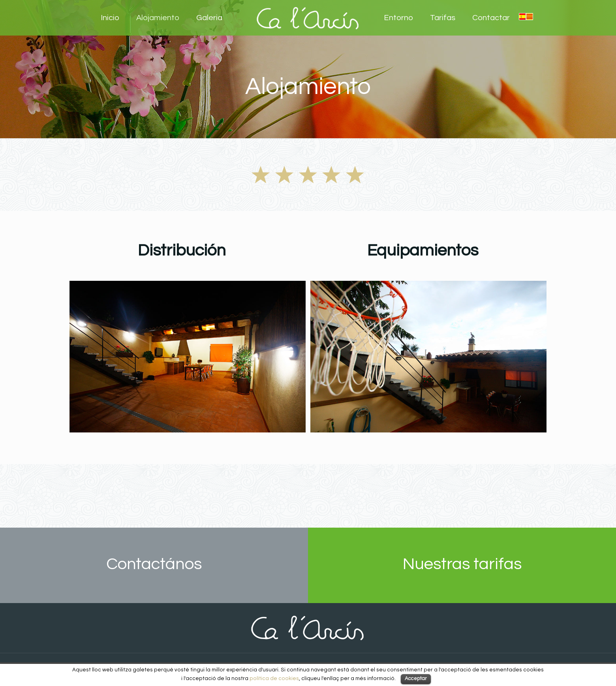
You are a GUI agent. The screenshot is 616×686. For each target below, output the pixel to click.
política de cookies (274, 678)
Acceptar (416, 678)
